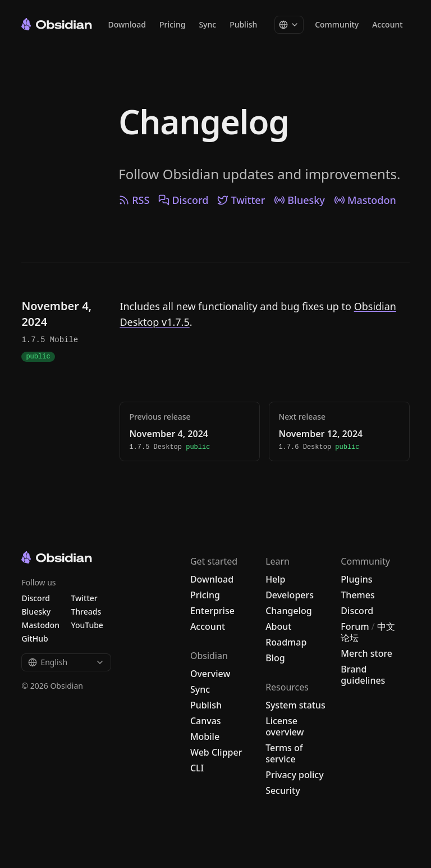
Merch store (366, 653)
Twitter (241, 200)
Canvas (206, 721)
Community (337, 25)
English (66, 662)
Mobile (205, 737)
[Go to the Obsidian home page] (57, 24)
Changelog (203, 121)
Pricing (172, 25)
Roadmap (286, 642)
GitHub (35, 638)
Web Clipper (216, 752)
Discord (183, 200)
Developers (290, 595)
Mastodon (365, 200)
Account (387, 25)
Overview (210, 674)
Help (275, 579)
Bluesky (299, 200)
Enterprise (212, 611)
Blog (275, 658)
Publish (243, 25)
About (278, 626)
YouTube (87, 625)
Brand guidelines (363, 675)
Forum (355, 626)
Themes (357, 595)
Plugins (356, 579)
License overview (285, 726)
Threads (86, 612)
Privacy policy (295, 775)
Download (127, 25)
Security (283, 790)
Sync (207, 25)
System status (295, 705)
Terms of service (284, 753)
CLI (197, 768)
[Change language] (289, 25)
